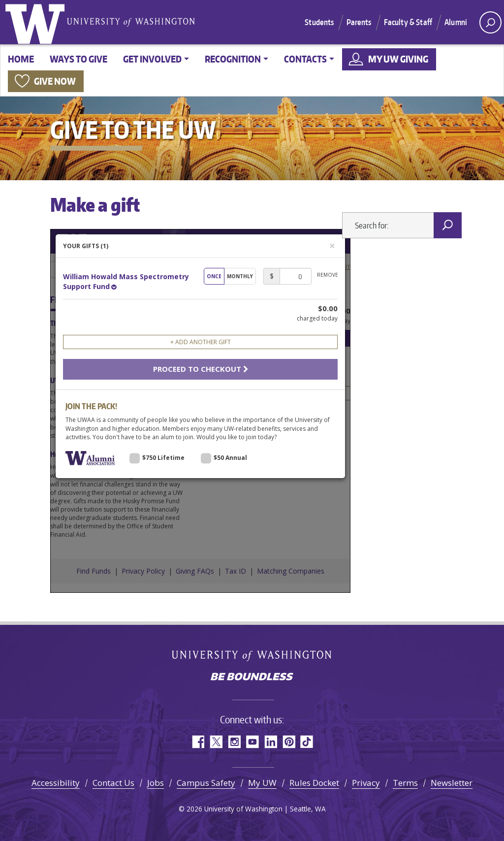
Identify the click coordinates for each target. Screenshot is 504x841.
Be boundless (252, 678)
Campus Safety (206, 783)
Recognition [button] (233, 59)
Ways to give (79, 59)
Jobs (156, 783)
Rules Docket (314, 783)
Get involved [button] (152, 59)
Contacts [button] (305, 59)
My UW (262, 783)
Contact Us (113, 783)
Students (319, 22)
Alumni (456, 22)
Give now (55, 81)
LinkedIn (270, 742)
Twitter (216, 742)
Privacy (366, 783)
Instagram (234, 742)
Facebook (198, 742)
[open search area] (490, 22)
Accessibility (56, 783)
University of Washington (37, 22)
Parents (359, 22)
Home (21, 59)
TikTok (307, 742)
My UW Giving (398, 59)
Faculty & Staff (408, 22)
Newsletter (452, 783)
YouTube (252, 742)
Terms (405, 783)
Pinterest (289, 742)
